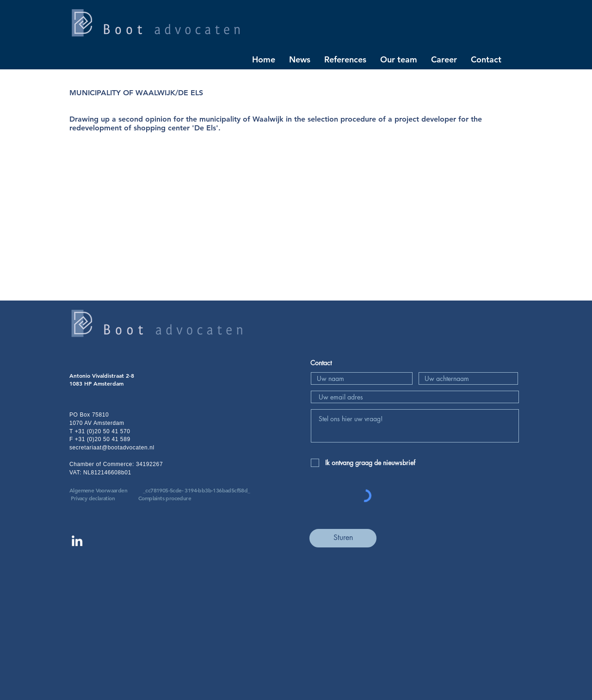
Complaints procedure (165, 498)
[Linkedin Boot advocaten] (77, 541)
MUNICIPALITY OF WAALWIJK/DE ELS (136, 93)
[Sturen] (343, 538)
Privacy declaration (93, 498)
